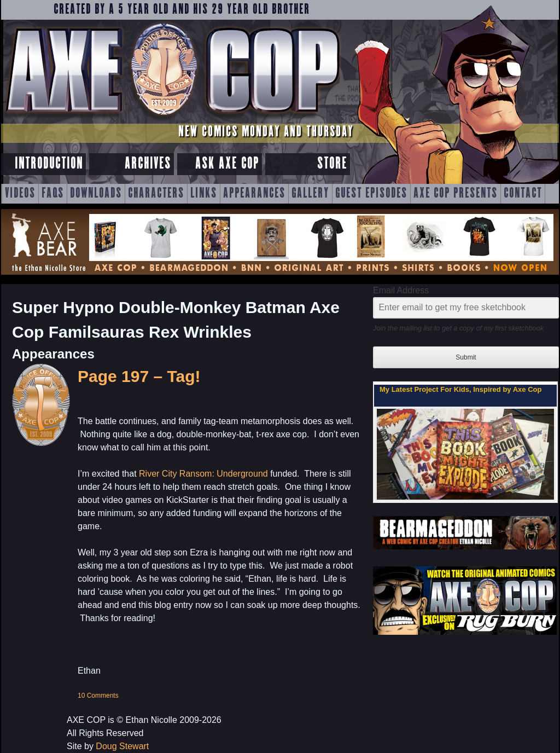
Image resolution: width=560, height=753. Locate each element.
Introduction (49, 164)
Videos (20, 194)
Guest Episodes (371, 194)
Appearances (254, 194)
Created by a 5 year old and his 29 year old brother (182, 10)
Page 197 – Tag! (139, 376)
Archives (148, 164)
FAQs (53, 194)
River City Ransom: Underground (203, 474)
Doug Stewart (122, 746)
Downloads (96, 194)
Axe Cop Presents (456, 194)
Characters (156, 194)
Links (204, 194)
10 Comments (98, 696)
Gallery (310, 194)
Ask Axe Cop (227, 164)
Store (332, 164)
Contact (523, 194)
